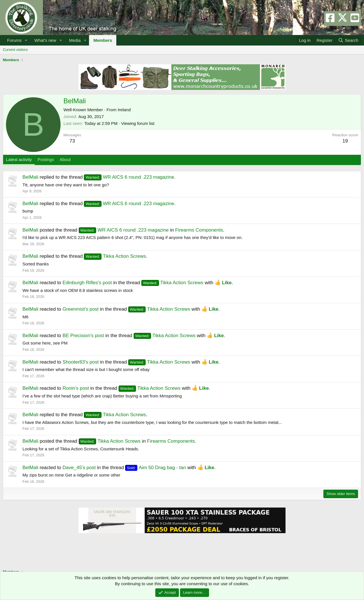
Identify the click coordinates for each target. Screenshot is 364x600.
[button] (26, 40)
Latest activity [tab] (19, 159)
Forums (14, 40)
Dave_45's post (79, 468)
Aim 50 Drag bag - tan (156, 468)
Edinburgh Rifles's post (87, 283)
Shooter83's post (81, 362)
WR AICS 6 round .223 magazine (129, 177)
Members (103, 40)
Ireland (124, 110)
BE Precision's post (83, 336)
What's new (45, 40)
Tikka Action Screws (115, 256)
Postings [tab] (46, 159)
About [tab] (65, 159)
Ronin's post (76, 388)
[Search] (348, 40)
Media (75, 40)
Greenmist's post (81, 309)
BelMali (30, 177)
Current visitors (15, 50)
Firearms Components (199, 230)
